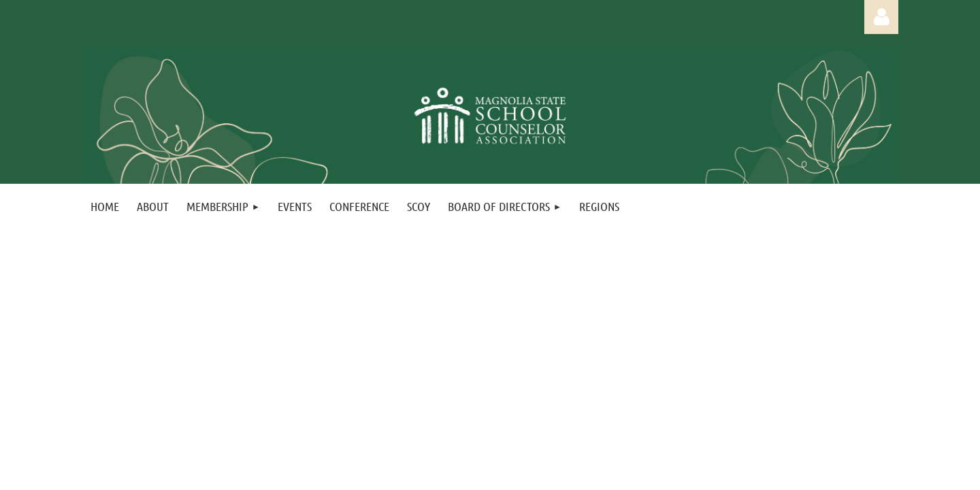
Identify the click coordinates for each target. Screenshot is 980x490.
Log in (881, 17)
